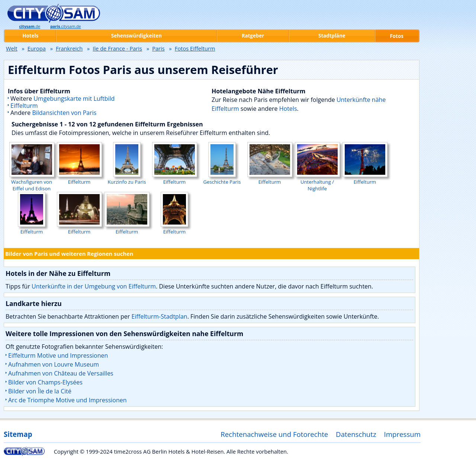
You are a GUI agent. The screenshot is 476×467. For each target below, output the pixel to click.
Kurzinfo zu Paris (127, 178)
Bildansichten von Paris (64, 113)
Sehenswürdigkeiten (136, 36)
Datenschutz (356, 434)
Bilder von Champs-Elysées (45, 382)
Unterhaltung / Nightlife (317, 182)
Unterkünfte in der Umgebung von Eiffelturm (94, 286)
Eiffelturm (24, 106)
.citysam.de (65, 26)
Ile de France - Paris (117, 48)
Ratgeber (253, 36)
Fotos (397, 36)
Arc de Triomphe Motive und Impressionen (67, 400)
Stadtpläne (332, 36)
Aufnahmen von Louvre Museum (54, 364)
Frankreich (69, 48)
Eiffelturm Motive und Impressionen (58, 355)
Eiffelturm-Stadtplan (160, 316)
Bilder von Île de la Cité (40, 391)
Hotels (288, 109)
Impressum (403, 434)
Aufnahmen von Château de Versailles (61, 373)
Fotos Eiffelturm (195, 48)
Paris (158, 48)
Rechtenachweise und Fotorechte (274, 434)
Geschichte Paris (222, 178)
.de (30, 26)
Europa (37, 48)
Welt (12, 48)
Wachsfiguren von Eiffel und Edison (32, 182)
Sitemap (18, 434)
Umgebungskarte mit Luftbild (74, 99)
